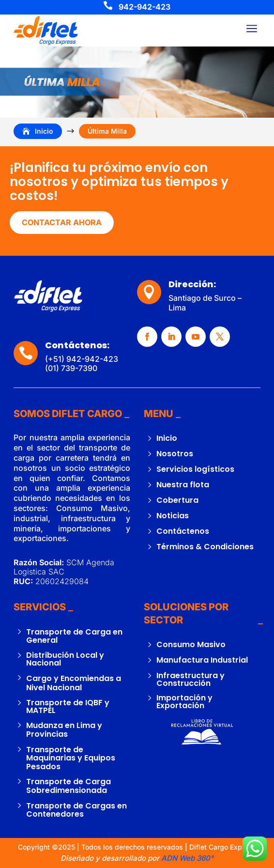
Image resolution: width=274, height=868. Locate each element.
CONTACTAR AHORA (62, 222)
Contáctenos (183, 531)
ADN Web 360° (186, 858)
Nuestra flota (183, 485)
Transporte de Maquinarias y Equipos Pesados (71, 758)
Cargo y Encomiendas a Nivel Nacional (74, 683)
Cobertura (177, 500)
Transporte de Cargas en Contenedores (76, 810)
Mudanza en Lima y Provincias (64, 730)
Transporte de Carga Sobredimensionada (68, 786)
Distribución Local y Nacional (65, 659)
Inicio (167, 438)
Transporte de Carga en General (74, 636)
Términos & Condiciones (205, 547)
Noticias (173, 516)
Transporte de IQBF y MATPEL (68, 706)
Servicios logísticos (195, 469)
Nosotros (175, 454)
